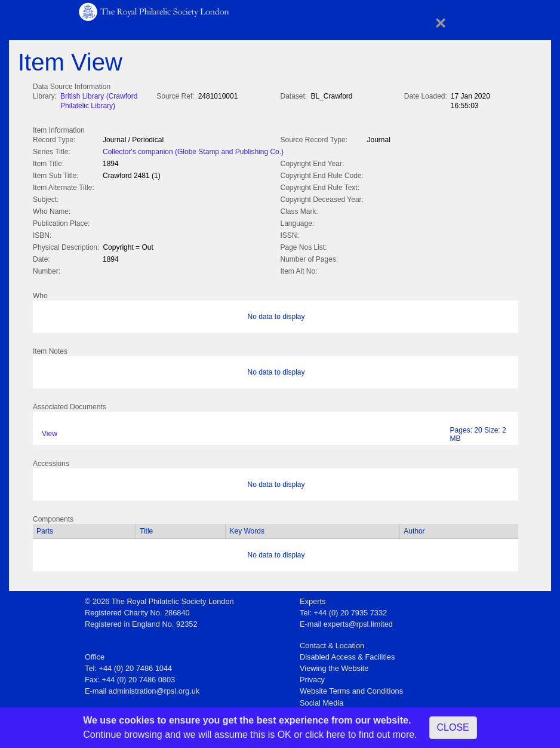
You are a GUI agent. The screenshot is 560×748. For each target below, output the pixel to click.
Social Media (321, 701)
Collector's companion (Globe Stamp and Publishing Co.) (193, 151)
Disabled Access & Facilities (347, 654)
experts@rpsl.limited (358, 622)
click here (325, 735)
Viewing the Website (334, 666)
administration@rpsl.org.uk (154, 689)
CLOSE (453, 727)
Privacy (312, 677)
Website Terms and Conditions (351, 689)
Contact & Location (332, 643)
